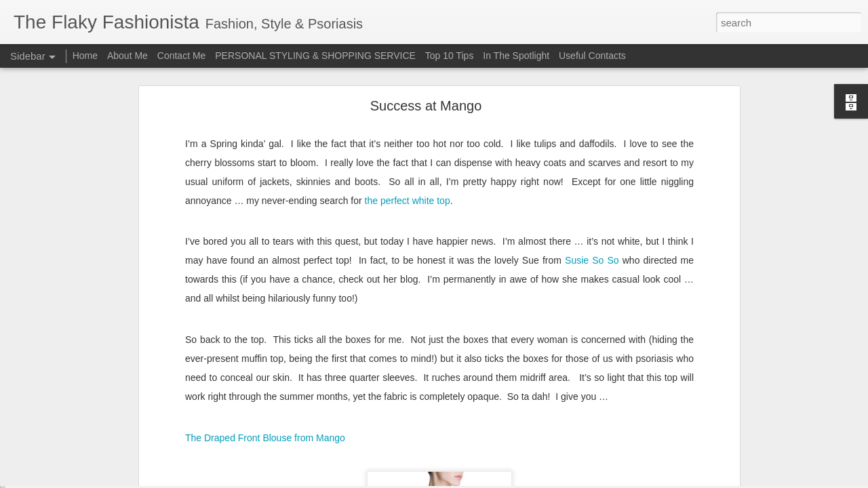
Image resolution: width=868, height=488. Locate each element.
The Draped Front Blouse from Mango (265, 383)
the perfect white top (408, 145)
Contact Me (182, 56)
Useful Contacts (592, 56)
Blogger (476, 481)
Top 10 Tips (451, 56)
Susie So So (592, 205)
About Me (127, 56)
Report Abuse (516, 481)
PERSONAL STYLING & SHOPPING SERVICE (315, 56)
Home (85, 56)
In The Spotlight (516, 56)
